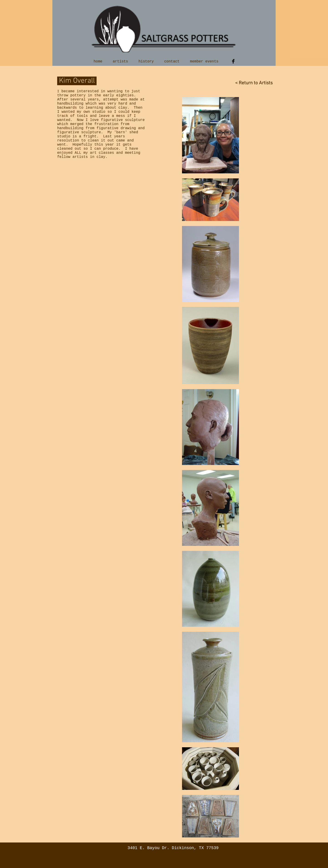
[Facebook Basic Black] (233, 61)
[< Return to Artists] (250, 83)
